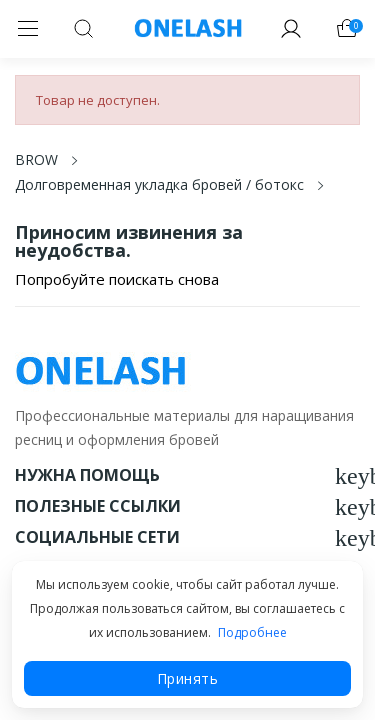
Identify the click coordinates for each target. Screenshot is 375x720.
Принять (188, 678)
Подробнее (252, 632)
